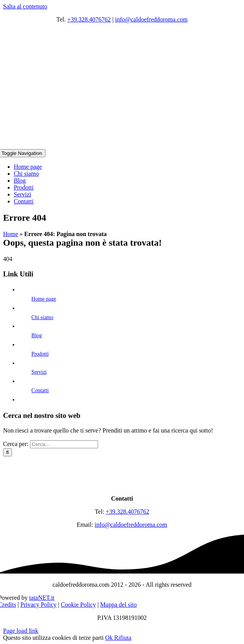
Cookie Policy (78, 605)
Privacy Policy (38, 605)
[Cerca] (8, 452)
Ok (110, 638)
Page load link (21, 631)
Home (11, 234)
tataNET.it (42, 598)
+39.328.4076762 (89, 19)
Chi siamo (43, 317)
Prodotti (40, 354)
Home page (44, 299)
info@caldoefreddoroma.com (151, 19)
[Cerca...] (64, 444)
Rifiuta (123, 638)
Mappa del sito (118, 605)
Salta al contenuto (25, 6)
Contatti (40, 390)
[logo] (122, 485)
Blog (37, 335)
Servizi (39, 372)
